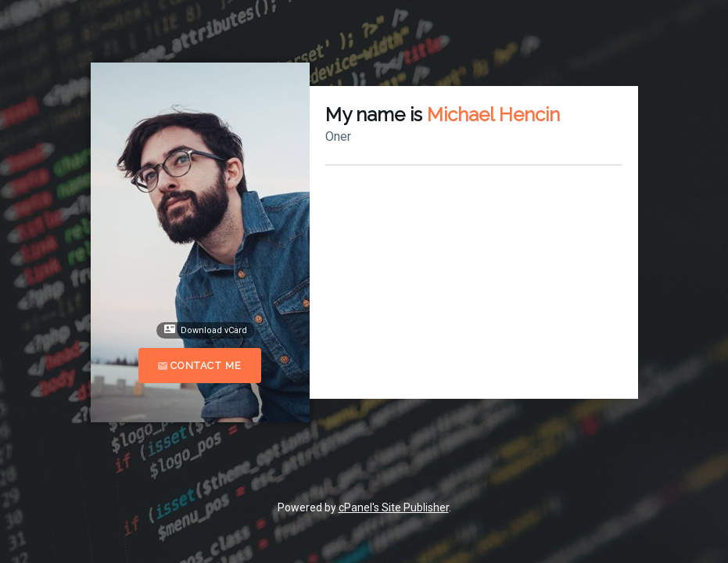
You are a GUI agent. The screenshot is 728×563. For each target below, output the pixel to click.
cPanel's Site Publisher (394, 507)
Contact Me (200, 366)
